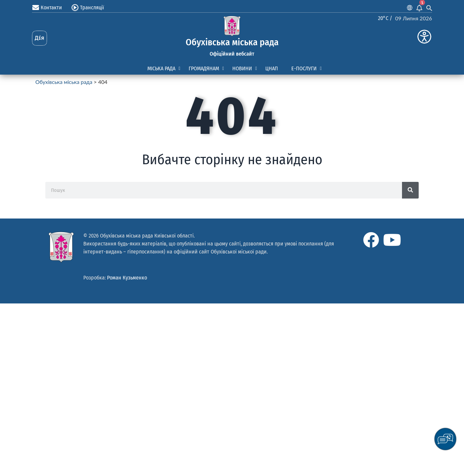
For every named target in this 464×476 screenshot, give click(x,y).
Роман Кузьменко (127, 278)
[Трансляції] (75, 8)
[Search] (410, 190)
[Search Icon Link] (429, 7)
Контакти (51, 7)
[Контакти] (36, 8)
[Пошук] (224, 190)
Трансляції (92, 7)
